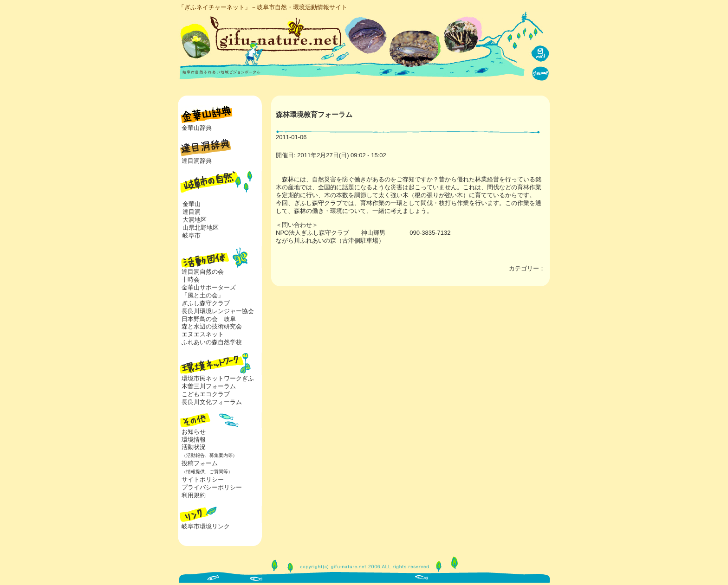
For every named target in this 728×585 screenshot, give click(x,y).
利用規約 (194, 495)
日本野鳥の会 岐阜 (209, 319)
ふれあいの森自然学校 (212, 342)
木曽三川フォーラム (209, 386)
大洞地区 (195, 220)
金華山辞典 (197, 128)
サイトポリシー (203, 479)
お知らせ (194, 432)
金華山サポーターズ (209, 287)
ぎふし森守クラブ (206, 303)
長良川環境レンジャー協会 (218, 311)
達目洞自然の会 (203, 272)
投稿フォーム (205, 467)
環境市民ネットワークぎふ (218, 378)
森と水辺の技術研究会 (212, 326)
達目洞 (192, 212)
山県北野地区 (201, 228)
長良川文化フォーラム (212, 402)
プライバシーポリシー (212, 487)
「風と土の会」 (203, 295)
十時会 (191, 280)
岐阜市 (192, 235)
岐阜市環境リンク (206, 526)
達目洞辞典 (197, 161)
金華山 (192, 204)
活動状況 (208, 451)
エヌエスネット (203, 334)
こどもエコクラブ (206, 394)
